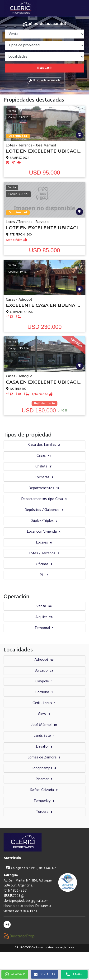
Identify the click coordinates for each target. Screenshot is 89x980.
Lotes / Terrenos (45, 553)
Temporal (45, 628)
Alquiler (44, 617)
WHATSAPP (15, 974)
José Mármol (45, 725)
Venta (44, 606)
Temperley (44, 801)
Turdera (45, 812)
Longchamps (45, 768)
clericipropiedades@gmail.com (26, 901)
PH (45, 575)
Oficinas (45, 564)
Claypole (44, 681)
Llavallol (45, 747)
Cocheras (44, 477)
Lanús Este (45, 736)
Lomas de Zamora (44, 757)
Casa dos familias (45, 445)
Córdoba (45, 692)
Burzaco (44, 671)
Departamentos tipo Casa (44, 499)
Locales (44, 543)
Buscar (44, 68)
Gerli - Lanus (45, 703)
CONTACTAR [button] (44, 974)
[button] (83, 8)
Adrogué (44, 660)
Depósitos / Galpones (44, 510)
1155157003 (14, 896)
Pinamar (45, 779)
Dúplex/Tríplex (45, 521)
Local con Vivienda (44, 532)
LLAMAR (74, 974)
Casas (44, 456)
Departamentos (45, 488)
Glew (44, 714)
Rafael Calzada (45, 790)
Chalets (44, 466)
